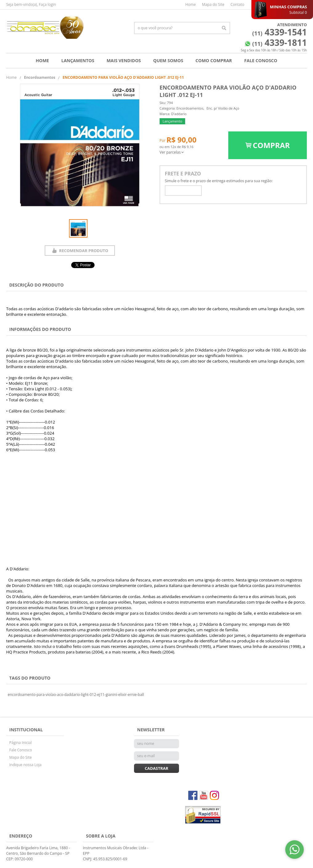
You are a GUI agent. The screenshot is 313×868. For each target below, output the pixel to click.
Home (190, 4)
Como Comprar (214, 60)
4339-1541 (280, 32)
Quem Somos (168, 60)
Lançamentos (78, 60)
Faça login (47, 4)
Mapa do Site (213, 4)
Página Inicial (20, 743)
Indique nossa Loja (25, 765)
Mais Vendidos (124, 60)
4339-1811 (280, 42)
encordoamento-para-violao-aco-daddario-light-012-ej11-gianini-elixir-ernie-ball (76, 695)
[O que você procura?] (224, 28)
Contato (237, 4)
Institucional (26, 730)
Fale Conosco (261, 60)
